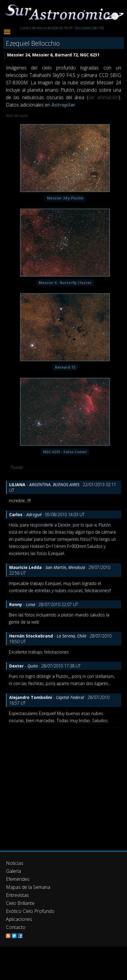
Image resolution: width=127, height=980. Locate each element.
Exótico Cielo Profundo (30, 911)
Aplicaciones (19, 919)
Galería (13, 871)
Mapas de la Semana (28, 887)
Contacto (16, 927)
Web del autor (17, 116)
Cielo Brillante (20, 903)
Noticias (15, 863)
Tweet (17, 467)
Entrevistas (17, 895)
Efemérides (18, 879)
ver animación (104, 97)
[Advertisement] (55, 786)
